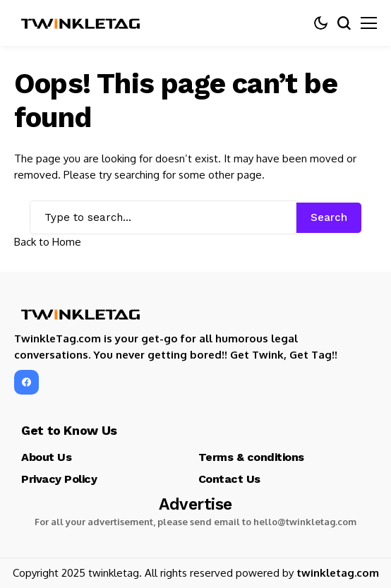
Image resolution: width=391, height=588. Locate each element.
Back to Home (48, 242)
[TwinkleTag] (81, 23)
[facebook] (26, 382)
